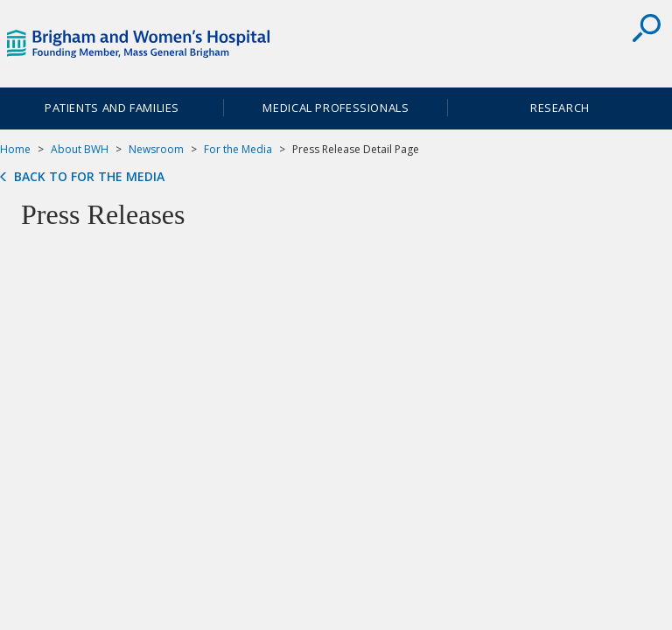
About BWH (80, 149)
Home (15, 149)
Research (560, 108)
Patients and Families (112, 108)
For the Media (238, 149)
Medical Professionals (336, 108)
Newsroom (156, 149)
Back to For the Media (89, 177)
